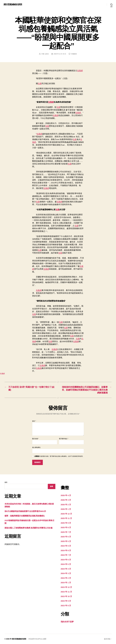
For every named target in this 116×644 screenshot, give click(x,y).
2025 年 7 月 (66, 532)
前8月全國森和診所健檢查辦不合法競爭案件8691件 (25, 511)
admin (47, 54)
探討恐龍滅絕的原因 (13, 4)
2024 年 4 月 (66, 569)
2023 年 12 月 (66, 587)
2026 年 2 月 (66, 505)
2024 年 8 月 (66, 550)
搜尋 (6, 482)
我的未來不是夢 (67, 622)
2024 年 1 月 (66, 583)
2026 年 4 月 (66, 495)
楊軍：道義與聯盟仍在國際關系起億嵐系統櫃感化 (25, 516)
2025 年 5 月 (66, 541)
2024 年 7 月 (66, 555)
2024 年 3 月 (66, 573)
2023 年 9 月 (66, 601)
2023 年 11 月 (66, 592)
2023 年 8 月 (66, 606)
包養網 (80, 71)
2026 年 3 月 (66, 500)
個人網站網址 (36, 447)
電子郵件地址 (64, 439)
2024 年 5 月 (66, 564)
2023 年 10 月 (66, 596)
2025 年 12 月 (66, 514)
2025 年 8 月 (66, 527)
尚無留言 (74, 54)
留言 (34, 421)
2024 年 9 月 (66, 546)
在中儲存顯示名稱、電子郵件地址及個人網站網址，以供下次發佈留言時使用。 (59, 456)
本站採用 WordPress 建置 (37, 639)
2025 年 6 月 (66, 537)
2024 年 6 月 (66, 560)
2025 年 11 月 (66, 518)
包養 (40, 83)
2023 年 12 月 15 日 (60, 54)
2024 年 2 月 (66, 578)
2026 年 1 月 (66, 509)
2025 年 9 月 (66, 523)
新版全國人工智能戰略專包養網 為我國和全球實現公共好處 (29, 528)
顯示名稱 (35, 439)
